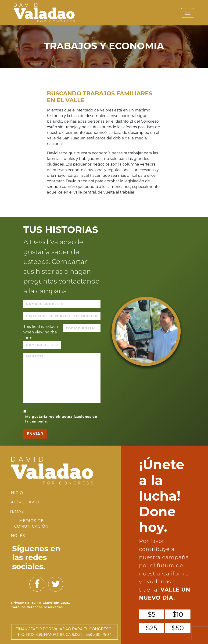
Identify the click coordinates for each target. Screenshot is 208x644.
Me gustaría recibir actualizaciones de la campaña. (61, 419)
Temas (17, 511)
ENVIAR (35, 434)
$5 (152, 614)
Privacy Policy (23, 603)
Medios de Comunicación (31, 524)
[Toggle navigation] (188, 13)
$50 (178, 628)
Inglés (17, 536)
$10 (178, 614)
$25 (152, 628)
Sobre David (24, 502)
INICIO (16, 493)
